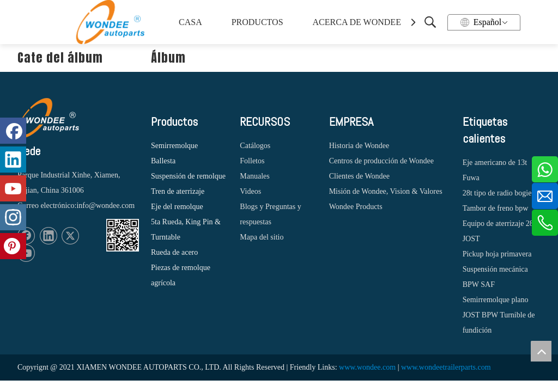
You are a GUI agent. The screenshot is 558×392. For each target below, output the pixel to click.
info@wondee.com (105, 206)
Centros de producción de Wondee (381, 161)
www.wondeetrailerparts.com (446, 367)
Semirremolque (174, 146)
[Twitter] (70, 236)
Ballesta (163, 161)
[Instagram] (13, 217)
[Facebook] (13, 131)
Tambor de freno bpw (496, 208)
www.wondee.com (367, 367)
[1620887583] (123, 235)
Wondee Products (356, 207)
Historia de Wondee (359, 146)
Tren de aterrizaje (178, 191)
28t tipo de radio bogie (497, 193)
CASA (190, 22)
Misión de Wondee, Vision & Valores (386, 191)
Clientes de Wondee (359, 176)
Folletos (252, 161)
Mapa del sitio (262, 237)
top (541, 351)
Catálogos (255, 146)
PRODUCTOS (257, 22)
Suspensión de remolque (188, 176)
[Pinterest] (13, 246)
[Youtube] (13, 188)
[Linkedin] (48, 236)
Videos (250, 191)
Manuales (254, 176)
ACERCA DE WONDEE (355, 22)
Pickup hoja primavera (497, 254)
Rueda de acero (174, 252)
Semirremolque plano (496, 300)
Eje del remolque (177, 207)
